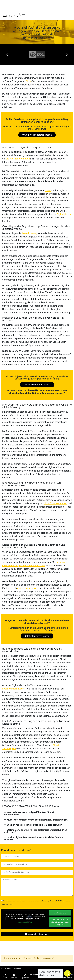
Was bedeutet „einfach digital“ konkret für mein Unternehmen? (30, 813)
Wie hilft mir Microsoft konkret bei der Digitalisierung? (34, 825)
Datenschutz (16, 969)
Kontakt (14, 976)
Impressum (5, 969)
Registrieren (25, 976)
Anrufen (4, 976)
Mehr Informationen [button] (25, 923)
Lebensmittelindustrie (13, 689)
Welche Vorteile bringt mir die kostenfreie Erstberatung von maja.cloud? (36, 831)
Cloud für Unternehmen (55, 503)
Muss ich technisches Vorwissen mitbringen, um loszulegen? (38, 820)
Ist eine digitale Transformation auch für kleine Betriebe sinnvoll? (34, 838)
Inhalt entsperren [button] (60, 913)
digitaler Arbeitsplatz (28, 588)
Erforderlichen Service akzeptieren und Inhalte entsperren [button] (60, 922)
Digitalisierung (64, 214)
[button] (7, 55)
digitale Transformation (18, 159)
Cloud (29, 81)
